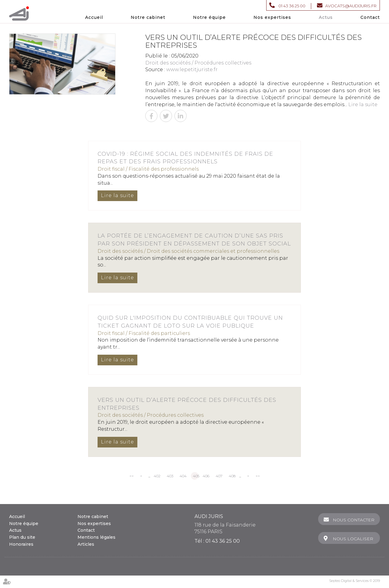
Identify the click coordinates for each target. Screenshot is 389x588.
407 (219, 476)
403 (170, 476)
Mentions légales (96, 537)
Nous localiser (353, 539)
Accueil (94, 17)
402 (157, 476)
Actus (326, 17)
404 (183, 476)
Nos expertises (272, 17)
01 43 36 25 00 (292, 6)
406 (206, 476)
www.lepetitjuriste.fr (192, 70)
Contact (370, 17)
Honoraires (21, 544)
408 (232, 476)
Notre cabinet (148, 17)
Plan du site (22, 537)
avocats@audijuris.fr (351, 6)
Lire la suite (363, 104)
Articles (86, 544)
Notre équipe (209, 17)
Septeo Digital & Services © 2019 (355, 581)
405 (196, 476)
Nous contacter (354, 520)
